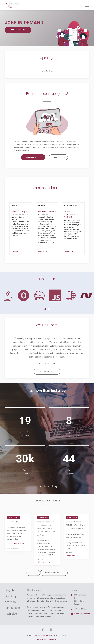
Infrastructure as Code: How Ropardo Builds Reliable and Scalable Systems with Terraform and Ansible (46, 528)
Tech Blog (11, 614)
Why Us (10, 590)
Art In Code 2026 (13, 522)
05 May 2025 (71, 556)
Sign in (60, 157)
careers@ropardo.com (82, 614)
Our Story (11, 596)
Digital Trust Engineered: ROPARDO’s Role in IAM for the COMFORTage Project (76, 525)
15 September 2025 (44, 562)
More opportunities (18, 30)
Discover (16, 252)
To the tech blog (56, 573)
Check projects (49, 372)
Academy (11, 602)
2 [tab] (49, 309)
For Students (13, 608)
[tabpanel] (8, 295)
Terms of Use (52, 640)
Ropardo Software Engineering (43, 635)
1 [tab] (45, 309)
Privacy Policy (42, 640)
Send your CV (35, 157)
